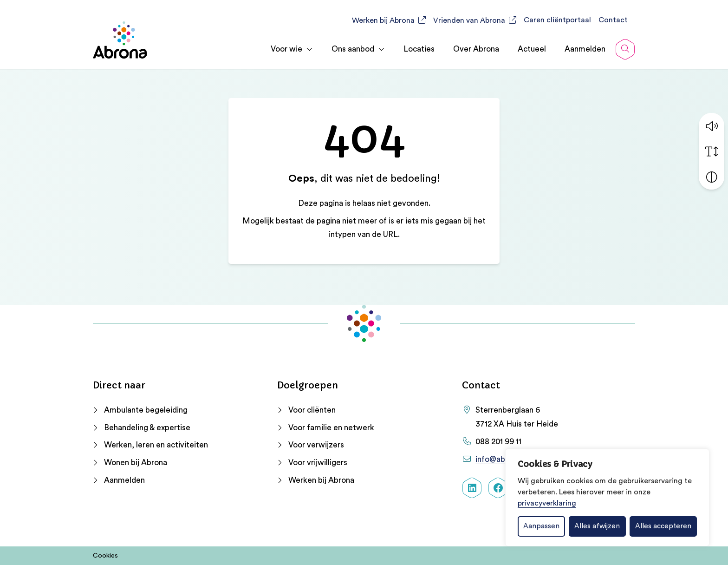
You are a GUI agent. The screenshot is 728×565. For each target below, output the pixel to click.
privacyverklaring (547, 503)
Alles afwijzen (597, 526)
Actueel (532, 49)
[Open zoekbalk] (625, 49)
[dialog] (607, 498)
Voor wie (286, 49)
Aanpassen (541, 526)
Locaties (419, 49)
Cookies (105, 556)
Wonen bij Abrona (136, 463)
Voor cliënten (312, 410)
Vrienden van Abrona (469, 20)
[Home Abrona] (120, 40)
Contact (613, 20)
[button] (712, 125)
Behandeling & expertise (147, 428)
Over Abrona (476, 49)
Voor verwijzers (316, 445)
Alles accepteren (663, 526)
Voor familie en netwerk (331, 428)
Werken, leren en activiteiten (156, 445)
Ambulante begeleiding (146, 410)
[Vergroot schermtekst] (712, 151)
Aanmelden (585, 49)
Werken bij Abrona (383, 20)
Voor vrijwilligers (318, 463)
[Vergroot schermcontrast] (712, 176)
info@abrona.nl (502, 459)
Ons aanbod (353, 49)
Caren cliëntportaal (557, 20)
